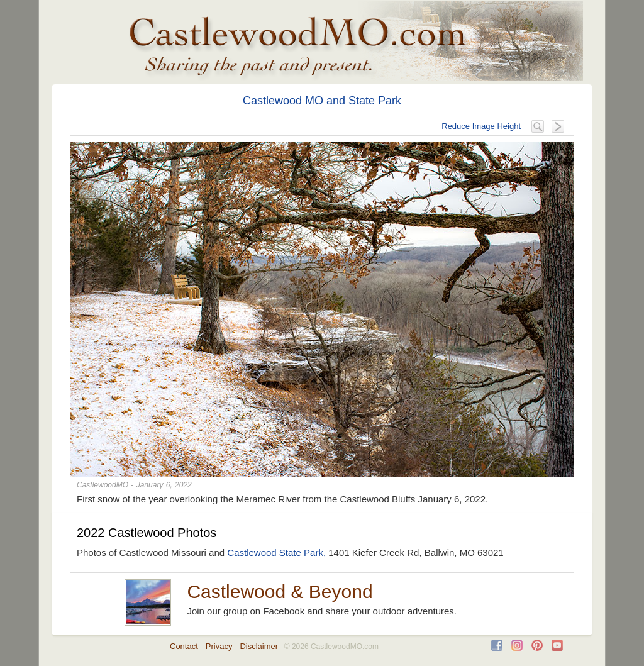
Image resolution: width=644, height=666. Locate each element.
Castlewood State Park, (276, 552)
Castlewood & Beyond (280, 591)
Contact (184, 646)
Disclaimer (259, 646)
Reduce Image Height (481, 126)
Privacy (219, 646)
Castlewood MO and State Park (322, 101)
